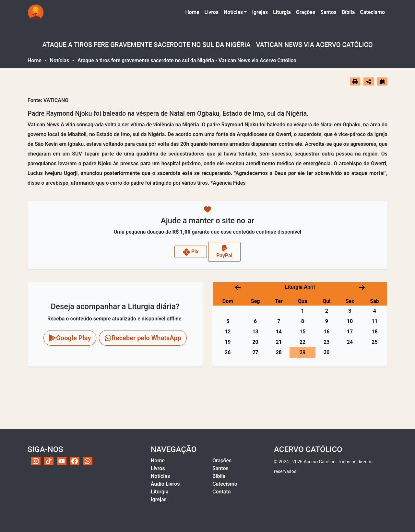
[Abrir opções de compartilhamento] (369, 82)
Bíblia (348, 12)
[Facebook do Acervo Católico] (75, 461)
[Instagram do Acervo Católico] (36, 461)
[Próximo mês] (362, 287)
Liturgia (282, 12)
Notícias (233, 12)
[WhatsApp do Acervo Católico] (88, 461)
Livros (211, 12)
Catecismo (372, 12)
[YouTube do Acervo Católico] (62, 461)
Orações (306, 12)
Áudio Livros (165, 484)
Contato (222, 492)
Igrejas (260, 12)
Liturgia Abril (300, 287)
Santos (328, 12)
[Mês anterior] (238, 287)
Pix (191, 252)
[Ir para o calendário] (382, 81)
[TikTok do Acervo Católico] (49, 461)
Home (193, 12)
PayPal (224, 252)
